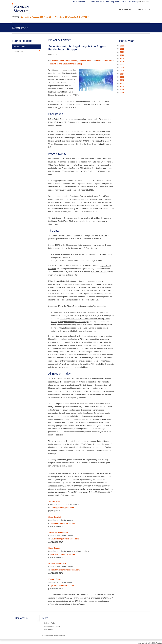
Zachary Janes (85, 61)
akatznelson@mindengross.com (65, 539)
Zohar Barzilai (71, 61)
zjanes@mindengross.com (62, 585)
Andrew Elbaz (58, 61)
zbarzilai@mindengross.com (63, 523)
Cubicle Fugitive (156, 643)
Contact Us (21, 618)
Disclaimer (49, 629)
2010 (122, 86)
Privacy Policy (50, 623)
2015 (122, 71)
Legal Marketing (143, 643)
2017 (122, 65)
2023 (122, 46)
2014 (122, 74)
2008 (122, 93)
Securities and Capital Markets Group (66, 64)
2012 (122, 80)
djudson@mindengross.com (63, 554)
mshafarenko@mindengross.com (65, 570)
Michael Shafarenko (105, 61)
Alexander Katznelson (58, 533)
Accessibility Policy (52, 626)
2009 (122, 89)
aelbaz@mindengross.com (62, 508)
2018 (122, 61)
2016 (122, 68)
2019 (122, 58)
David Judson (55, 548)
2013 (122, 77)
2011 (122, 83)
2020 (122, 55)
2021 (122, 52)
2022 (122, 49)
